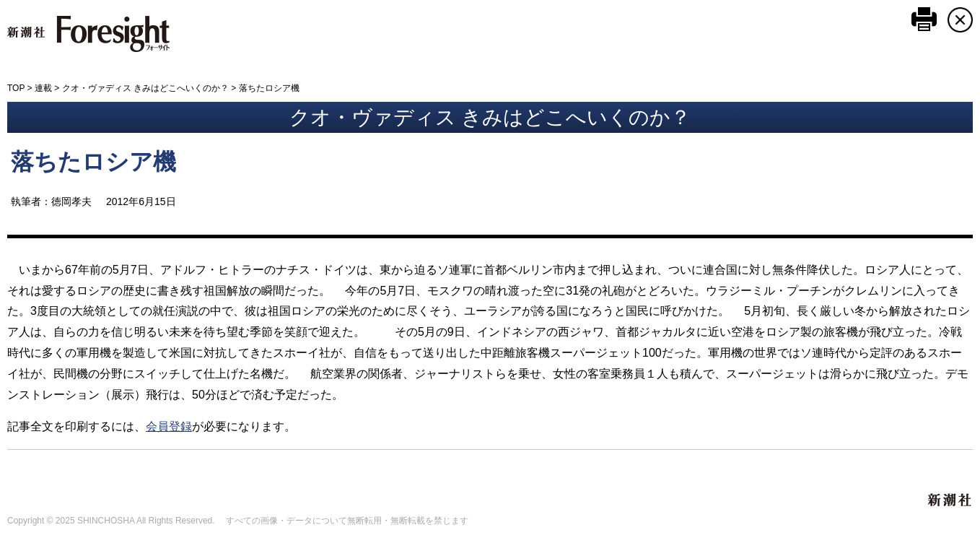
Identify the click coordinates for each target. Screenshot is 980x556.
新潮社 (950, 500)
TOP (16, 88)
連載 (43, 88)
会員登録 (169, 426)
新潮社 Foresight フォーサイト (88, 34)
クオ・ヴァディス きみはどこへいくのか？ (145, 88)
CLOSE (960, 20)
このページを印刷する (924, 19)
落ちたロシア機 (93, 162)
